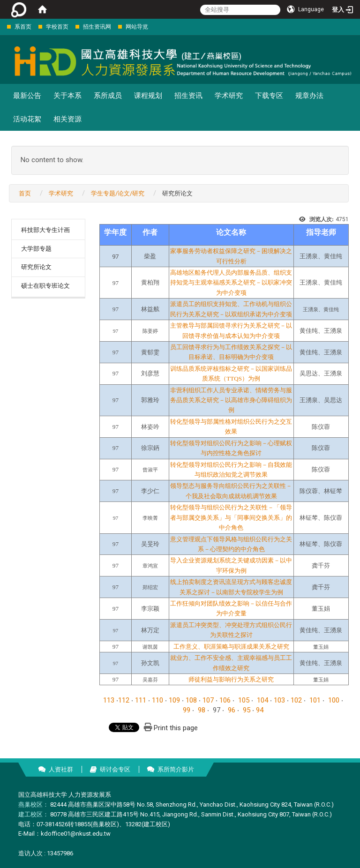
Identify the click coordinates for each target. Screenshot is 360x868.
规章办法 (309, 96)
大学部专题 (36, 249)
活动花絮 (27, 119)
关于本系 (67, 96)
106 (225, 700)
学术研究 (229, 96)
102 (296, 700)
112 (124, 700)
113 (109, 700)
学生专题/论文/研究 (118, 193)
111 (141, 700)
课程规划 (148, 96)
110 (157, 700)
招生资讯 (188, 96)
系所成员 (108, 96)
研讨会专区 (115, 769)
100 (334, 700)
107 (208, 700)
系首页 (23, 27)
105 (244, 700)
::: (2, 26)
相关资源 (67, 119)
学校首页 (57, 27)
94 (260, 710)
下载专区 (269, 96)
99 (187, 710)
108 (191, 700)
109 (174, 700)
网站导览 (137, 27)
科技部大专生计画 (45, 230)
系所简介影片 (176, 769)
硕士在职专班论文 (45, 286)
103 (279, 700)
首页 (25, 193)
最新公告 (27, 96)
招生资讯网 (97, 27)
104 (262, 700)
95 (247, 710)
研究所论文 (36, 267)
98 (202, 710)
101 (315, 700)
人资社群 (61, 769)
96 (232, 710)
